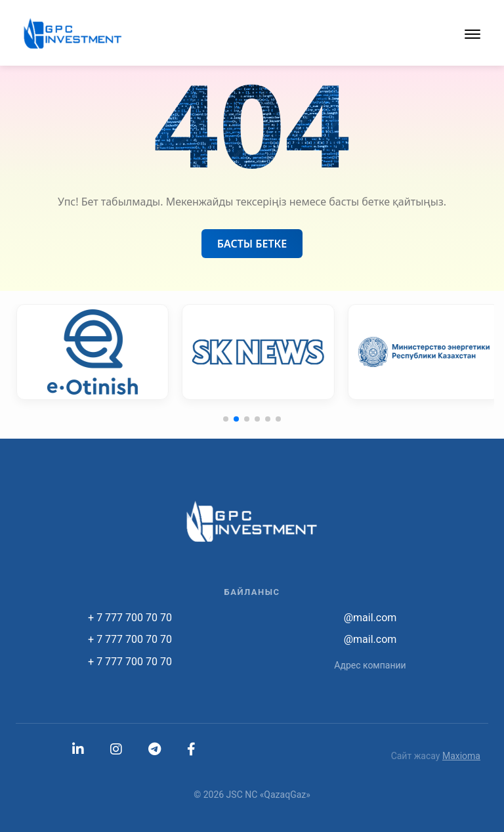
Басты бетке (252, 244)
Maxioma (461, 756)
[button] (472, 33)
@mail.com (370, 618)
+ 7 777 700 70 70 (130, 618)
